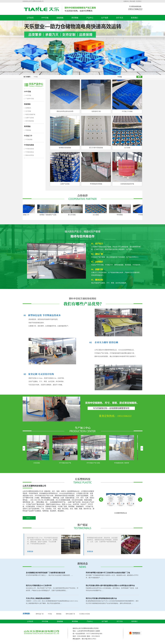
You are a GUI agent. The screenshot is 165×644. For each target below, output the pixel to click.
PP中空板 (45, 18)
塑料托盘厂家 (40, 614)
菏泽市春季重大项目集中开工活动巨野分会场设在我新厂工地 (108, 573)
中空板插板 (29, 139)
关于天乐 (120, 18)
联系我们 (139, 1)
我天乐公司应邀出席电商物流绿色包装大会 (101, 598)
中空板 (36, 77)
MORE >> (29, 518)
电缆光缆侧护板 (30, 114)
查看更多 (30, 551)
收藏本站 (126, 1)
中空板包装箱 (29, 145)
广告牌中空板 (30, 99)
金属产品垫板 (30, 118)
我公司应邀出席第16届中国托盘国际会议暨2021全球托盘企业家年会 (110, 586)
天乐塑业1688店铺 (84, 614)
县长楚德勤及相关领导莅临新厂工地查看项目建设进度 (45, 573)
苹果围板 (28, 130)
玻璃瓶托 (28, 108)
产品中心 (90, 18)
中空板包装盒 (30, 152)
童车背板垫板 (30, 121)
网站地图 (132, 1)
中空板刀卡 (28, 136)
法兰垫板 (28, 111)
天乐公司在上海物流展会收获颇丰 (38, 598)
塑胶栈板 (59, 614)
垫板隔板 (60, 18)
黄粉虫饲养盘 (30, 155)
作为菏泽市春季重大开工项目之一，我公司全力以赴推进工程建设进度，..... (49, 575)
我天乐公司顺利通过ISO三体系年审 (39, 586)
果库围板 (75, 18)
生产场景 (105, 18)
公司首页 (30, 18)
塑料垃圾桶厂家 (70, 614)
